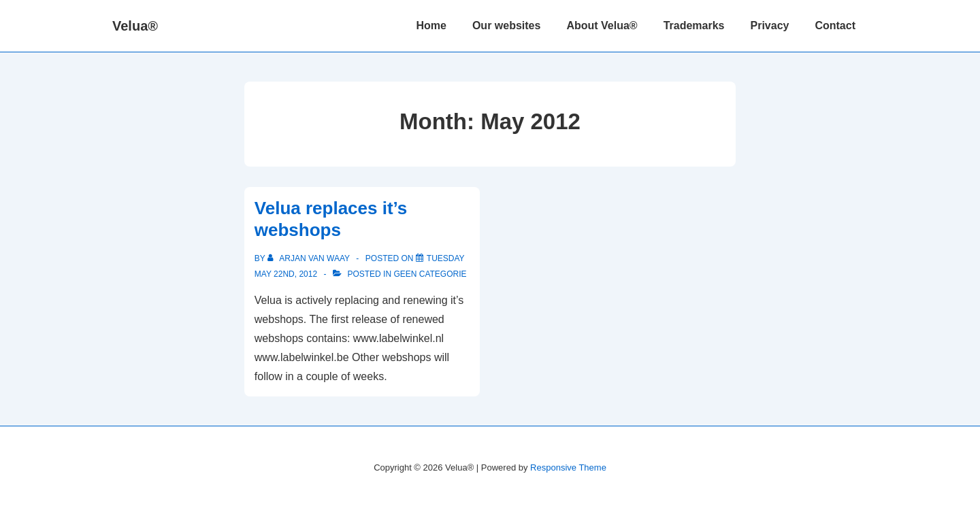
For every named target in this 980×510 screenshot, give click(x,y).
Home (431, 26)
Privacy (770, 26)
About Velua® (602, 26)
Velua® (135, 26)
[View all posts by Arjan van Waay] (310, 258)
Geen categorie (430, 274)
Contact (835, 26)
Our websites (506, 26)
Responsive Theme (568, 468)
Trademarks (694, 26)
